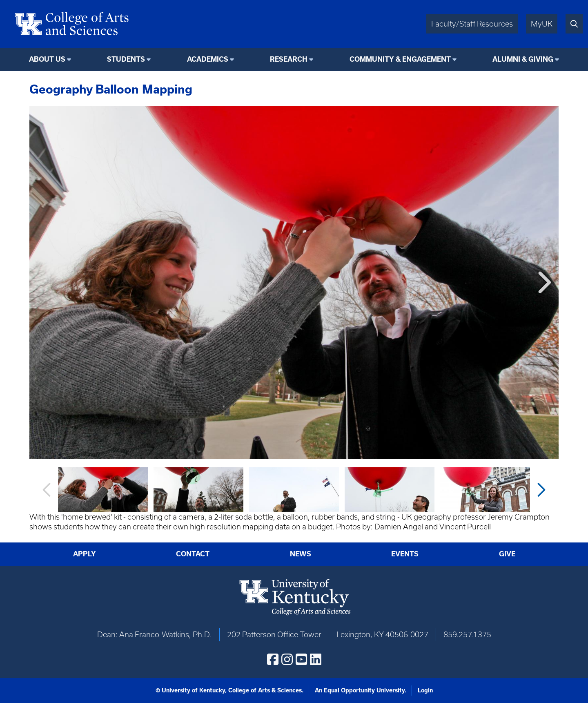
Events (405, 554)
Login (425, 690)
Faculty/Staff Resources (472, 24)
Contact (193, 554)
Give (507, 554)
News (301, 554)
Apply (85, 554)
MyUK (542, 24)
